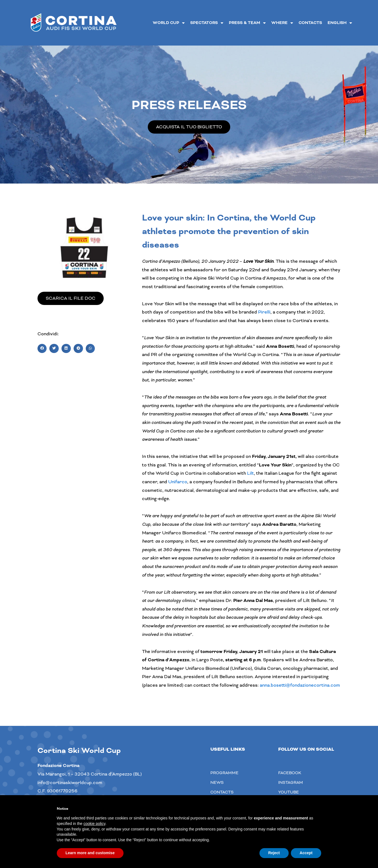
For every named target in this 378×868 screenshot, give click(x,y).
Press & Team (247, 23)
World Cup (169, 23)
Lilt (250, 473)
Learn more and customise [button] (90, 853)
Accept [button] (306, 853)
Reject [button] (274, 853)
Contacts (310, 23)
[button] (42, 349)
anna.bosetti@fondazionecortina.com (300, 685)
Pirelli (264, 312)
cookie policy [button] (94, 824)
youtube (289, 792)
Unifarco (178, 482)
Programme (224, 773)
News (217, 782)
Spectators (207, 23)
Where (282, 23)
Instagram (291, 782)
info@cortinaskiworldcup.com (70, 783)
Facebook (290, 773)
